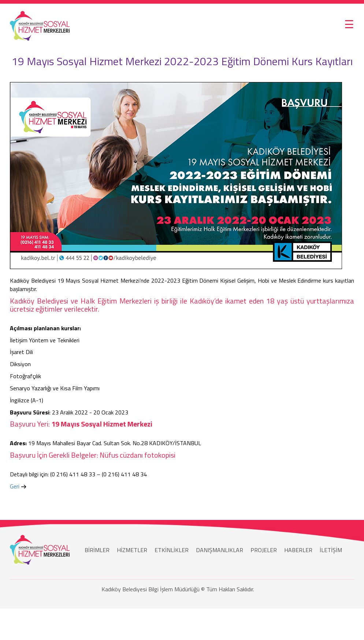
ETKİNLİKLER (172, 550)
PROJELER (264, 550)
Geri (15, 486)
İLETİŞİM (331, 550)
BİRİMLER (97, 550)
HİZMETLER (132, 550)
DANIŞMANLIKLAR (220, 550)
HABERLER (298, 550)
